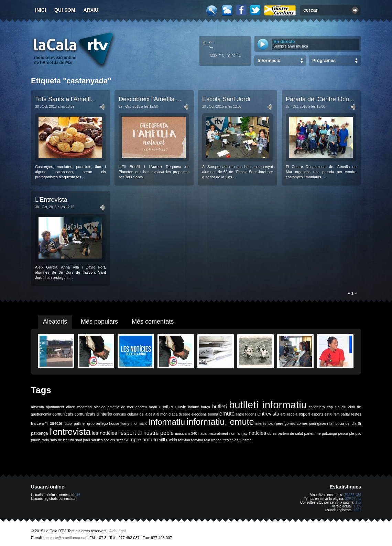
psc (358, 433)
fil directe (54, 423)
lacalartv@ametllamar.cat (65, 538)
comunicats (63, 414)
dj (180, 414)
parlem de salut (290, 433)
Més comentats (153, 322)
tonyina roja (201, 440)
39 (78, 495)
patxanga (329, 433)
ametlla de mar (120, 407)
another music (173, 407)
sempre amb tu (141, 440)
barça (205, 407)
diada (173, 414)
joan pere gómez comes (288, 423)
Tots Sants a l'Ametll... (66, 99)
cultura (133, 414)
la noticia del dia (343, 423)
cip (337, 407)
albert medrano (79, 407)
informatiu (167, 422)
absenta (37, 407)
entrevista (269, 414)
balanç (193, 407)
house (114, 423)
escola (292, 414)
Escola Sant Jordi (226, 99)
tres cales (230, 440)
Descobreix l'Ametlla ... (150, 99)
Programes (324, 60)
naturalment (218, 433)
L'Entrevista (51, 200)
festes (356, 414)
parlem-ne (313, 433)
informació (139, 423)
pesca (343, 433)
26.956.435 (352, 495)
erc (283, 414)
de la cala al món (154, 414)
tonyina (184, 440)
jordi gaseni (319, 423)
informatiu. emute (220, 422)
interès (261, 423)
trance (217, 440)
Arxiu (91, 10)
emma (213, 414)
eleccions (199, 414)
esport (304, 414)
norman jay (238, 433)
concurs (119, 414)
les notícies (105, 433)
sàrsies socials (103, 440)
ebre (187, 414)
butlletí (220, 407)
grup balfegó (97, 423)
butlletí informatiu (268, 405)
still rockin (168, 440)
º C (208, 44)
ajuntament (55, 407)
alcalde (100, 407)
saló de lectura (62, 440)
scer (120, 440)
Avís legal (118, 531)
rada (45, 440)
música (181, 433)
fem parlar (342, 414)
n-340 (192, 433)
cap (330, 407)
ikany (125, 423)
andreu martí (146, 407)
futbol (68, 423)
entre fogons (246, 414)
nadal (203, 433)
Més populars (99, 322)
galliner (80, 423)
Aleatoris (55, 322)
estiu (329, 414)
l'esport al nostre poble (146, 433)
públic (36, 440)
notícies (257, 433)
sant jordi (83, 440)
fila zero (37, 423)
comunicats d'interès (93, 414)
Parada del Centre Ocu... (320, 99)
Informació (269, 60)
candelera (317, 407)
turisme (245, 440)
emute (227, 414)
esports (317, 414)
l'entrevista (70, 432)
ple (352, 433)
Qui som (65, 10)
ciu (344, 407)
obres (272, 433)
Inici (41, 10)
